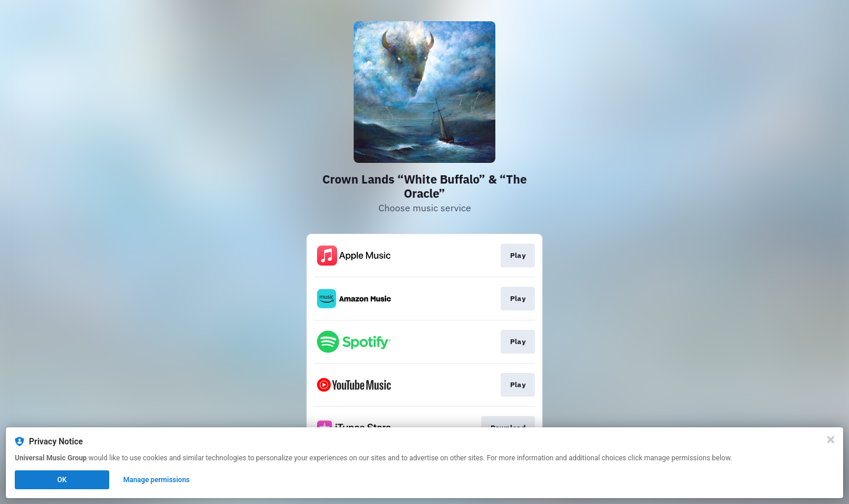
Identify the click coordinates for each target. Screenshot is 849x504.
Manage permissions (157, 480)
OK (62, 480)
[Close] (831, 440)
